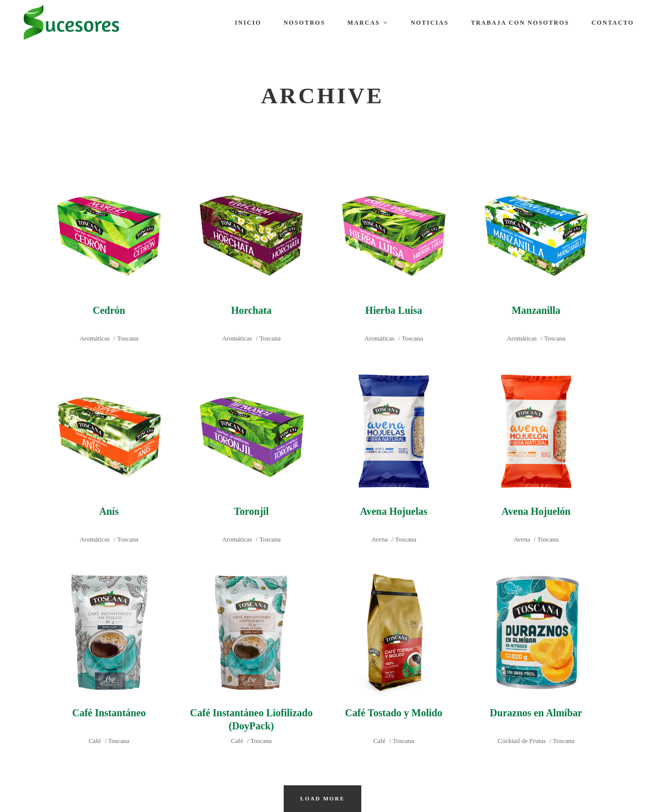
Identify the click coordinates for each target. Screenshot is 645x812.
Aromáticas (95, 338)
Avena (379, 539)
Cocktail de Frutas (522, 741)
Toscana (127, 338)
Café (95, 741)
